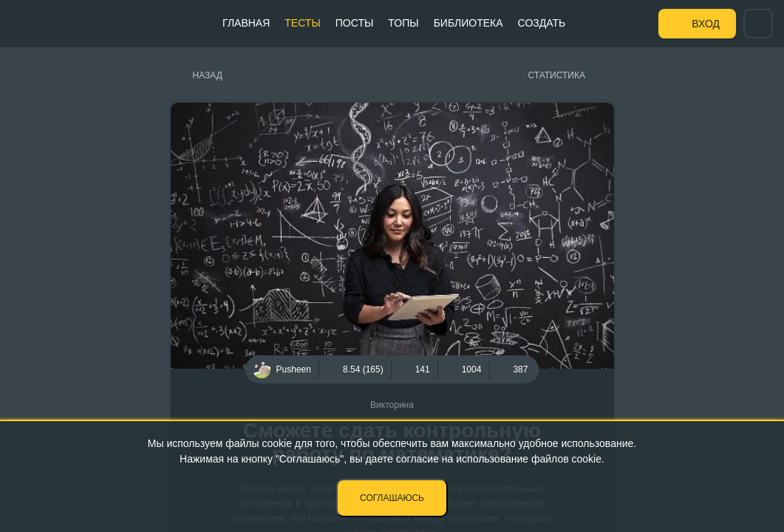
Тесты (302, 23)
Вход (706, 24)
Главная (246, 23)
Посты (355, 23)
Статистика (557, 75)
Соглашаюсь (392, 498)
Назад (208, 75)
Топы (403, 23)
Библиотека (468, 23)
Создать (542, 23)
